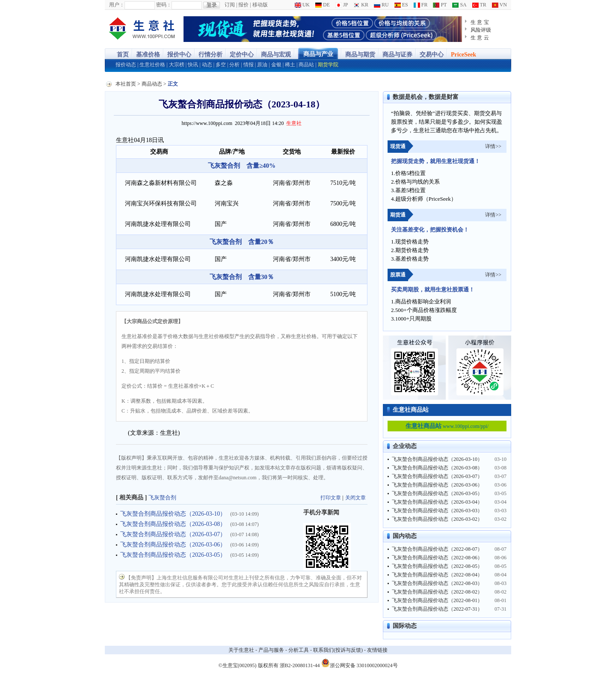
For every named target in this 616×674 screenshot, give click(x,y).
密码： (164, 5)
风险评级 (481, 30)
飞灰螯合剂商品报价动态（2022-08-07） (437, 549)
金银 (276, 65)
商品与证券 (397, 55)
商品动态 (152, 84)
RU (381, 5)
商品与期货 (360, 55)
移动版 (260, 5)
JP (342, 5)
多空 (221, 65)
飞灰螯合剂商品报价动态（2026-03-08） (173, 524)
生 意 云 (480, 38)
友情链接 (377, 650)
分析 (234, 65)
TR (479, 5)
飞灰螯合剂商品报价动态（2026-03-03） (437, 511)
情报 (249, 65)
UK (302, 5)
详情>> (493, 146)
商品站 (306, 65)
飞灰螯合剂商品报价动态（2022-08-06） (437, 558)
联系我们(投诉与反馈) (338, 650)
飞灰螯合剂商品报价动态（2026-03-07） (173, 534)
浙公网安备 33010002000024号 (360, 663)
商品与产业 (318, 54)
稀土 (290, 65)
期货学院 (328, 65)
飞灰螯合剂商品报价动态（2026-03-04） (437, 502)
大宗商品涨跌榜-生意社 (142, 29)
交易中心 (432, 55)
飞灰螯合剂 (162, 497)
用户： (117, 5)
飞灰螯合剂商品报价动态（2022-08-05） (437, 566)
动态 (207, 65)
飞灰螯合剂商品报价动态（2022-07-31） (437, 609)
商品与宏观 (276, 55)
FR (421, 5)
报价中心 (179, 55)
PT (440, 5)
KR (361, 5)
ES (401, 5)
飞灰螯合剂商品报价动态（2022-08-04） (437, 575)
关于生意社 (241, 650)
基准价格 (148, 55)
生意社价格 (152, 65)
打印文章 (331, 498)
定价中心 (242, 55)
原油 (262, 65)
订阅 (230, 5)
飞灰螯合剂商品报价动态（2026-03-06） (173, 545)
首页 (123, 55)
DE (323, 5)
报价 (243, 5)
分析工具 (299, 650)
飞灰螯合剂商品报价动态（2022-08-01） (437, 600)
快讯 (193, 65)
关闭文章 (355, 498)
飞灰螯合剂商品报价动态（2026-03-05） (173, 555)
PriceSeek (463, 55)
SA (459, 5)
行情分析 (210, 55)
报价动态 (126, 65)
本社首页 (126, 84)
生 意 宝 (480, 22)
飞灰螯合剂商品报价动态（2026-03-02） (437, 519)
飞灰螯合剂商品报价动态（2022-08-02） (437, 592)
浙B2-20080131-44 (300, 665)
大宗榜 (177, 65)
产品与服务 (271, 650)
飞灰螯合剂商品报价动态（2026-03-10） (173, 514)
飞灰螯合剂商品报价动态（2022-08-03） (437, 583)
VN (499, 5)
